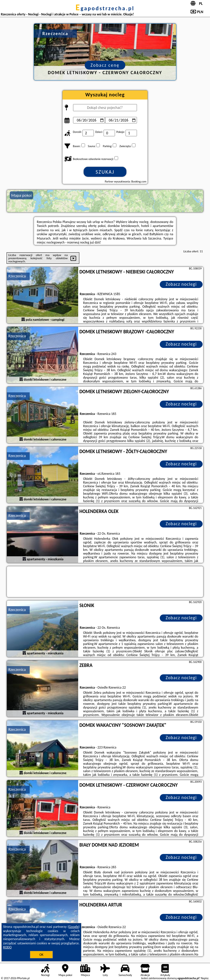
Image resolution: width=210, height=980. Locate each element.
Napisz (205, 978)
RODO (7, 947)
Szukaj (105, 172)
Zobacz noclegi (181, 284)
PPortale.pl (23, 978)
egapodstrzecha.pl (105, 8)
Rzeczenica (17, 276)
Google (74, 927)
